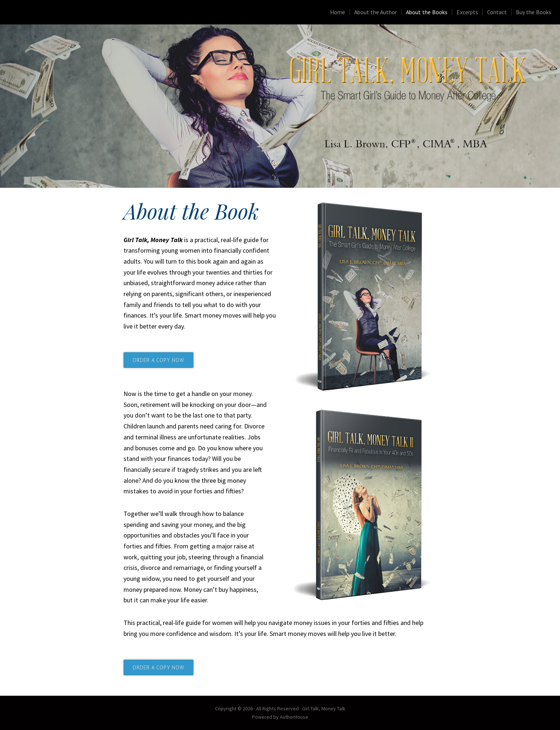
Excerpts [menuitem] (467, 12)
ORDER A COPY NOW (158, 360)
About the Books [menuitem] (427, 12)
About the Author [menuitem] (375, 12)
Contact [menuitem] (497, 12)
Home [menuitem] (338, 12)
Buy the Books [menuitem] (534, 12)
